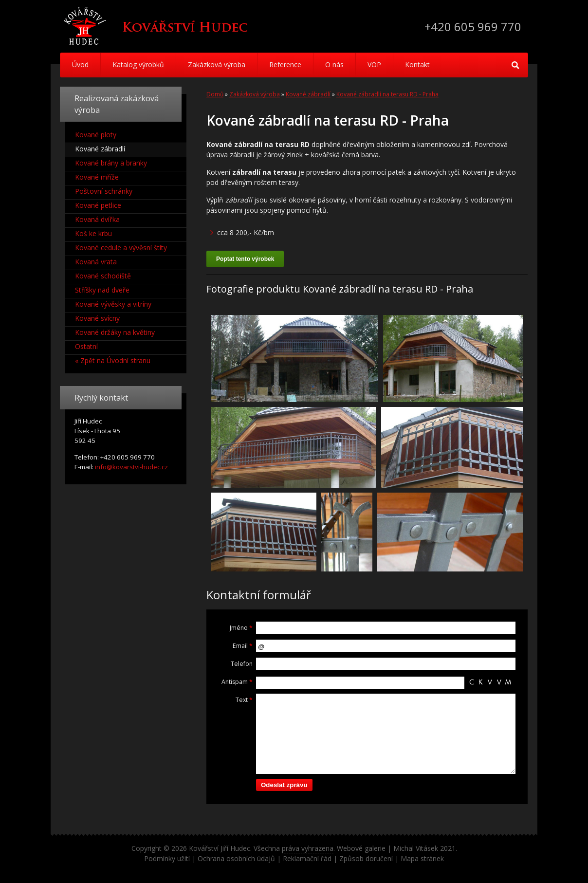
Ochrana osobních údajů (236, 858)
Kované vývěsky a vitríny (113, 304)
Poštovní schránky (104, 191)
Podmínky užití (167, 858)
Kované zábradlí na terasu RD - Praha (387, 94)
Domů (215, 94)
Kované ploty (96, 135)
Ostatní (86, 346)
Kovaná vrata (96, 262)
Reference (285, 64)
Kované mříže (97, 177)
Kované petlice (98, 205)
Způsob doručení (366, 858)
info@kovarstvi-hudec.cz (131, 467)
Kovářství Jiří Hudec (220, 848)
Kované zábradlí (308, 94)
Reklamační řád (307, 858)
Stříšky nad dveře (102, 290)
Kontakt (417, 64)
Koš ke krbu (93, 233)
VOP (374, 64)
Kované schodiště (103, 276)
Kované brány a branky (111, 163)
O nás (334, 64)
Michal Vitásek (416, 848)
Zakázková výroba (217, 64)
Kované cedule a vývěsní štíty (121, 248)
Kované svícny (97, 318)
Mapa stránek (422, 858)
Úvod (80, 64)
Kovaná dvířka (97, 219)
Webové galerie (361, 848)
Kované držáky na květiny (115, 332)
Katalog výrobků (138, 64)
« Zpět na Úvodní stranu (113, 360)
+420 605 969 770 (473, 27)
